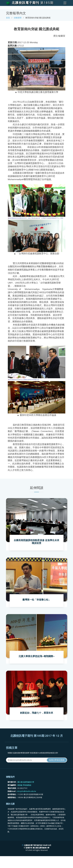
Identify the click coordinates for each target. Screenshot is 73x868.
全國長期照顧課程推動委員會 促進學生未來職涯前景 (36, 542)
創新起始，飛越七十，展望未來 (37, 713)
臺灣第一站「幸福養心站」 (37, 600)
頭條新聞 (18, 18)
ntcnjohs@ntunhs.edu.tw (27, 791)
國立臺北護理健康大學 (26, 782)
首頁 (8, 18)
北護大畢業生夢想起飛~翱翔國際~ (37, 656)
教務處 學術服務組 (24, 785)
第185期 (47, 3)
